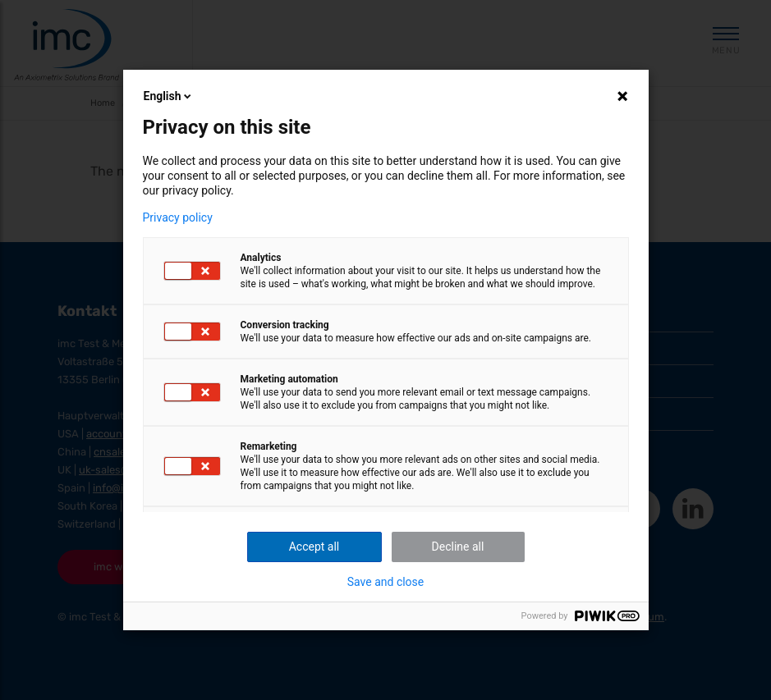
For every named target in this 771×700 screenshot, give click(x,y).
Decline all (458, 547)
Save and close (386, 582)
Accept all (314, 547)
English (169, 96)
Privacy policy (178, 217)
